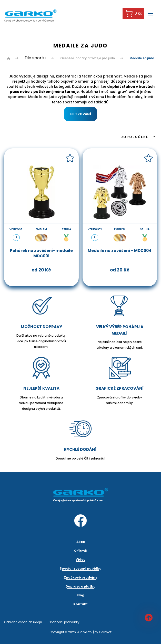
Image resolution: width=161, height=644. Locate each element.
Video (81, 560)
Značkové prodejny (80, 578)
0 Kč (133, 13)
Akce (81, 542)
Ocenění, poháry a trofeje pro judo (88, 58)
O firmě (80, 551)
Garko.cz (105, 632)
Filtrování (81, 114)
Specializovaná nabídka (81, 569)
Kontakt (80, 604)
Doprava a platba (81, 587)
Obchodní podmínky (64, 622)
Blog (80, 595)
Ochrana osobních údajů (23, 622)
